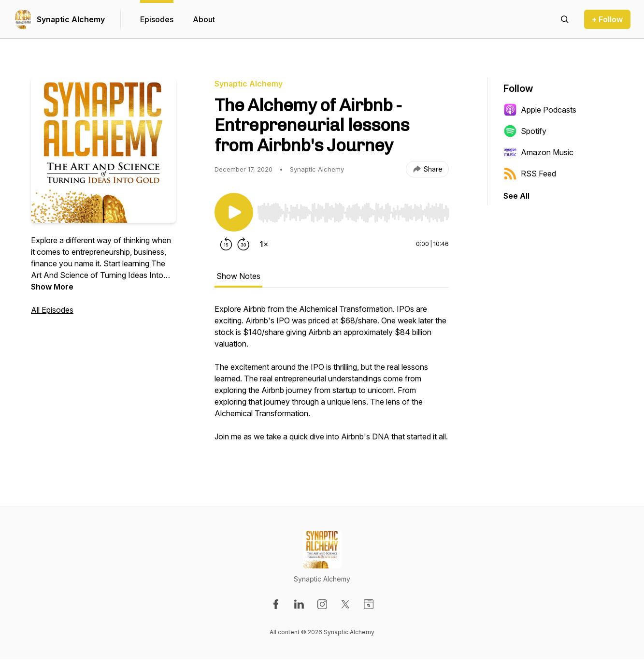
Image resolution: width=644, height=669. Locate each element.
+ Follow (607, 19)
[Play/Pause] (234, 212)
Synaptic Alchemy (71, 19)
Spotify (525, 131)
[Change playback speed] (264, 244)
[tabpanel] (332, 378)
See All (516, 196)
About (204, 19)
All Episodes (52, 310)
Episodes (157, 19)
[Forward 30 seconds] (243, 244)
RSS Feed (530, 174)
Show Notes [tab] (238, 276)
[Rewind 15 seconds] (226, 244)
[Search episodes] (565, 19)
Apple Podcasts (540, 110)
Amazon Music (538, 152)
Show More (52, 287)
